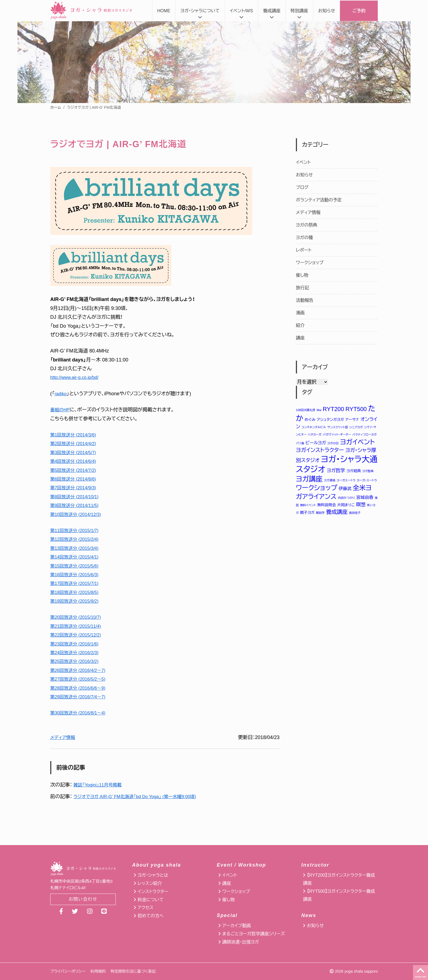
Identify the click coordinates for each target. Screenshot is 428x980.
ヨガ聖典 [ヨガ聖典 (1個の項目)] (368, 472)
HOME (164, 11)
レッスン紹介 (150, 883)
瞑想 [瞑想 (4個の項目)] (361, 507)
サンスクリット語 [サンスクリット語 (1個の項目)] (338, 427)
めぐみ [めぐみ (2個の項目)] (310, 420)
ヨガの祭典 (307, 225)
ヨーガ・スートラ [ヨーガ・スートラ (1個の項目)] (367, 482)
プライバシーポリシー (68, 971)
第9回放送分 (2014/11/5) (77, 505)
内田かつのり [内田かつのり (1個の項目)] (346, 500)
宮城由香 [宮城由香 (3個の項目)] (365, 500)
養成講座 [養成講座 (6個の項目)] (337, 514)
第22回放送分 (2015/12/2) (78, 635)
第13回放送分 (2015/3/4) (77, 548)
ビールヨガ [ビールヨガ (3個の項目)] (316, 443)
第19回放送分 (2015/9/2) (77, 601)
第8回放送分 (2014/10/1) (77, 497)
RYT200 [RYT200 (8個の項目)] (333, 409)
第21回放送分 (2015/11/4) (78, 626)
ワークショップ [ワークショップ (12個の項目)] (317, 490)
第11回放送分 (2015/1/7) (77, 530)
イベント (303, 162)
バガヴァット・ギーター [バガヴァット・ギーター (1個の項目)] (337, 435)
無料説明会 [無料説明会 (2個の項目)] (326, 507)
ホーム (56, 107)
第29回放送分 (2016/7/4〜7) (81, 697)
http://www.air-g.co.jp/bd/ (77, 377)
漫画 (300, 313)
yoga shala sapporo (361, 971)
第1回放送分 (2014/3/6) (76, 435)
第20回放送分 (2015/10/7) (78, 617)
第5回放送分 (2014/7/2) (76, 470)
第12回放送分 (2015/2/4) (77, 539)
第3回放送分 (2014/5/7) (76, 453)
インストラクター (153, 892)
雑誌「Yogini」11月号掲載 (100, 785)
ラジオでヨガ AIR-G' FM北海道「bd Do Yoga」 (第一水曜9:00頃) (142, 797)
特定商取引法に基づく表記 (133, 971)
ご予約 (359, 11)
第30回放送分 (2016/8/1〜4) (81, 713)
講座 (300, 338)
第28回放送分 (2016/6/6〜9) (81, 688)
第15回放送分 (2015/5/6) (77, 566)
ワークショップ (310, 263)
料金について (151, 900)
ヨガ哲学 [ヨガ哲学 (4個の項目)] (336, 472)
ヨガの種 (304, 238)
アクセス (145, 908)
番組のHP (61, 410)
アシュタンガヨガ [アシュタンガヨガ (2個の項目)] (330, 420)
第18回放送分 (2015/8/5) (77, 592)
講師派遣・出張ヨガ (240, 942)
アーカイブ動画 (237, 926)
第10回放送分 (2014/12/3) (78, 514)
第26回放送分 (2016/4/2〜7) (81, 670)
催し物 (302, 275)
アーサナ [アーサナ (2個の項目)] (352, 420)
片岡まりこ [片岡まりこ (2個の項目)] (346, 507)
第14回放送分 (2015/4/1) (77, 557)
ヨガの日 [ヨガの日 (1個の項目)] (333, 444)
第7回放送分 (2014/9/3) (76, 488)
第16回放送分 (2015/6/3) (77, 575)
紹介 (300, 325)
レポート (304, 250)
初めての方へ (151, 916)
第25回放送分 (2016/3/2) (77, 661)
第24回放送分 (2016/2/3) (77, 653)
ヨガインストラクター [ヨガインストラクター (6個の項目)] (320, 451)
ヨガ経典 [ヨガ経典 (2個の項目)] (354, 472)
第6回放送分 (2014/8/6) (76, 479)
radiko (61, 394)
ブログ (302, 187)
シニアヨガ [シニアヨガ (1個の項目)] (356, 427)
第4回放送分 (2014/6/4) (76, 461)
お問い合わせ (83, 900)
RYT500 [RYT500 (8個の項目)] (356, 409)
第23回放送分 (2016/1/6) (77, 644)
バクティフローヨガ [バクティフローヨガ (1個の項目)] (365, 435)
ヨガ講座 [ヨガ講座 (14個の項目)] (309, 481)
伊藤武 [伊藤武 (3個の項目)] (345, 491)
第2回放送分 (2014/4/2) (76, 444)
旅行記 (302, 288)
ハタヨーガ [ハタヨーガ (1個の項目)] (315, 435)
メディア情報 (64, 737)
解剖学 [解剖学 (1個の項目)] (320, 515)
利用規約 (98, 971)
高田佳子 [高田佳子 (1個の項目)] (355, 515)
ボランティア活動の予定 (319, 200)
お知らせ (327, 11)
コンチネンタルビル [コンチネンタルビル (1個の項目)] (314, 427)
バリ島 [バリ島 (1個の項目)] (300, 444)
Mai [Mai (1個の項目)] (319, 410)
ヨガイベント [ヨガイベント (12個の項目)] (358, 443)
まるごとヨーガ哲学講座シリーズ (253, 934)
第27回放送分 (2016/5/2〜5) (81, 679)
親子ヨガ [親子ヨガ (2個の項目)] (307, 515)
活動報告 (305, 300)
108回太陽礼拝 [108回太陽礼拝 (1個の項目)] (306, 410)
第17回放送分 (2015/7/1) (77, 583)
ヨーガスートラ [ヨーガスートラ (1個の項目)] (346, 482)
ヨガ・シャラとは (153, 875)
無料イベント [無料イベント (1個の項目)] (308, 507)
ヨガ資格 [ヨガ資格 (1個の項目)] (330, 482)
